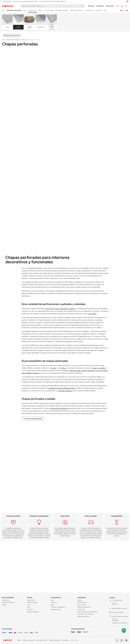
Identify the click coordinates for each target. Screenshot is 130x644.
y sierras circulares (87, 370)
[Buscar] (52, 6)
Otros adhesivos (89, 10)
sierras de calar (75, 370)
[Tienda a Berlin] (111, 6)
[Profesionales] (100, 6)
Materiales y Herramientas (13, 40)
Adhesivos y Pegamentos (77, 10)
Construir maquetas (49, 10)
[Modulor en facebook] (117, 641)
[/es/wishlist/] (118, 6)
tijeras (64, 368)
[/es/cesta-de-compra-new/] (126, 6)
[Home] (14, 10)
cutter (54, 368)
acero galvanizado (61, 309)
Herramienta (98, 10)
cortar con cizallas (99, 368)
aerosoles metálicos (65, 391)
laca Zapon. (93, 314)
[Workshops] (90, 6)
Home (4, 40)
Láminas (40, 10)
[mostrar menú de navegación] (3, 10)
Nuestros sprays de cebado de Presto (62, 388)
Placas (25, 10)
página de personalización (59, 408)
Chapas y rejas (32, 10)
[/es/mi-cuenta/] (122, 6)
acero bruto (50, 309)
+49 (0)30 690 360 (7, 1)
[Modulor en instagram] (122, 641)
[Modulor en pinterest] (126, 641)
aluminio (72, 309)
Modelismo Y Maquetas (62, 10)
